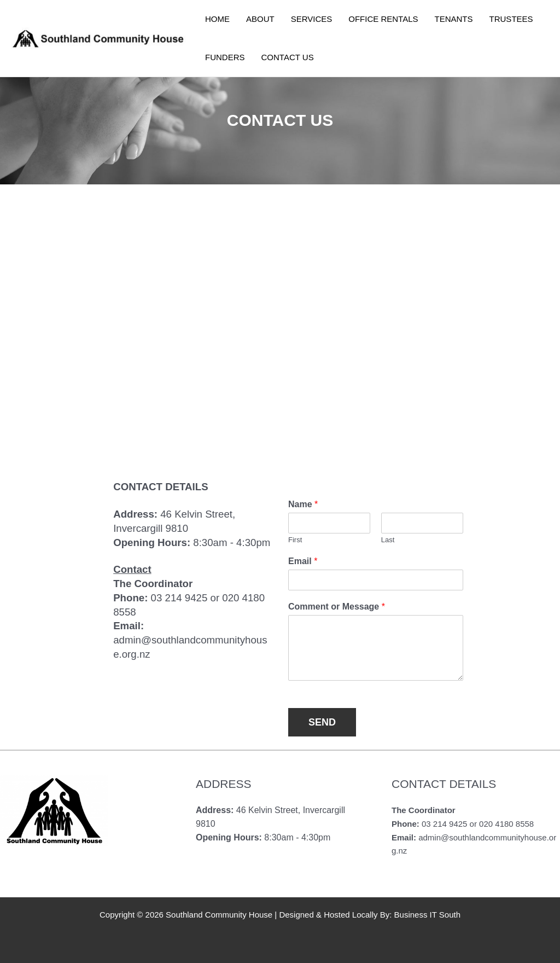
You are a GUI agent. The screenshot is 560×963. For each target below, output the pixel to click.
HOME (217, 19)
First (295, 540)
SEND (322, 722)
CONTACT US (288, 57)
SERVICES (312, 19)
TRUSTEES (511, 19)
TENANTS (454, 19)
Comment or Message (337, 607)
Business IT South (427, 915)
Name (303, 504)
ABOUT (260, 19)
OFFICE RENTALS (383, 19)
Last (388, 540)
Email (303, 561)
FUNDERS (225, 57)
